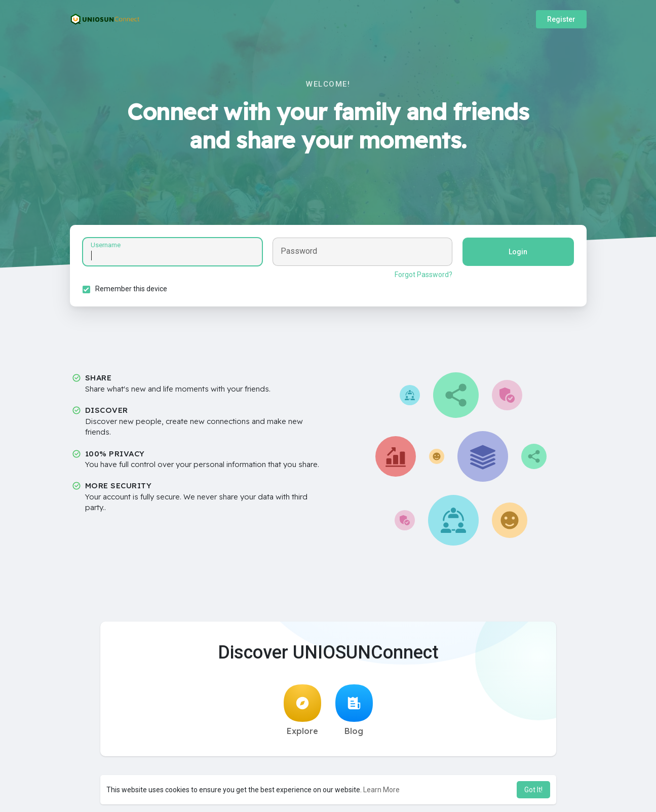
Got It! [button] (533, 790)
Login (518, 252)
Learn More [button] (381, 790)
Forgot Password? (423, 275)
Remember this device (131, 289)
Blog (354, 710)
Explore (302, 710)
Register (561, 19)
